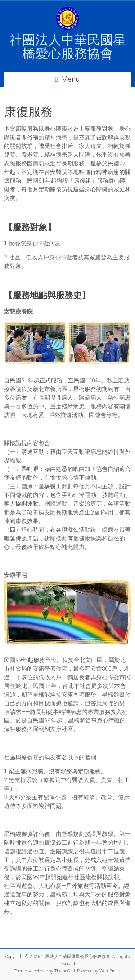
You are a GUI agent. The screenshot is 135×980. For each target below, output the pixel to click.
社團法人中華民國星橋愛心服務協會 (68, 47)
